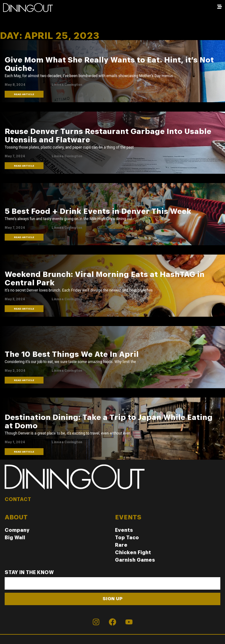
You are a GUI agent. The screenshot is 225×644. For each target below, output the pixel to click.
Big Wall (15, 538)
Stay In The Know (29, 573)
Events (124, 530)
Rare (121, 545)
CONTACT (18, 499)
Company (17, 530)
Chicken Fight (133, 552)
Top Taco (127, 538)
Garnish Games (135, 560)
